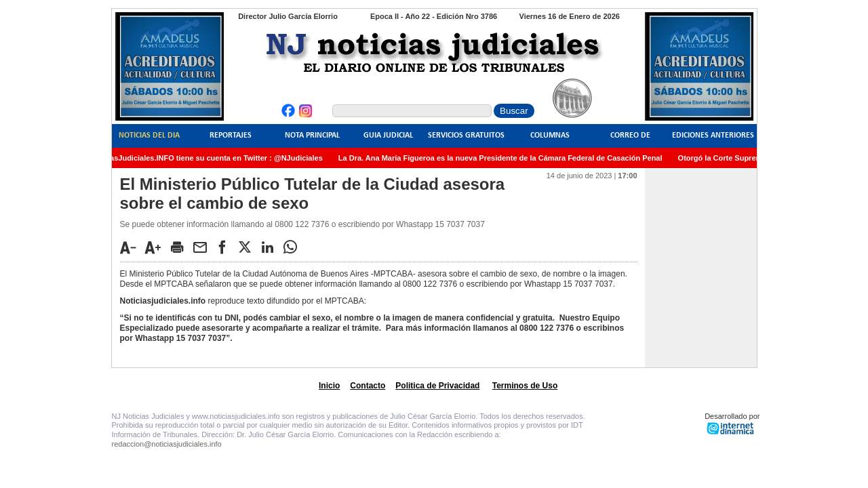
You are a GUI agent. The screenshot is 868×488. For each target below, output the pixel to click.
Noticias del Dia (149, 136)
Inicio (329, 386)
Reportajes (231, 136)
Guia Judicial (388, 136)
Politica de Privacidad (437, 386)
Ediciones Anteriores (713, 136)
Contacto (368, 386)
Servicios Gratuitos (466, 136)
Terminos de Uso (525, 386)
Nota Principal (312, 136)
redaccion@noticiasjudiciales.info (167, 444)
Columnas (550, 136)
